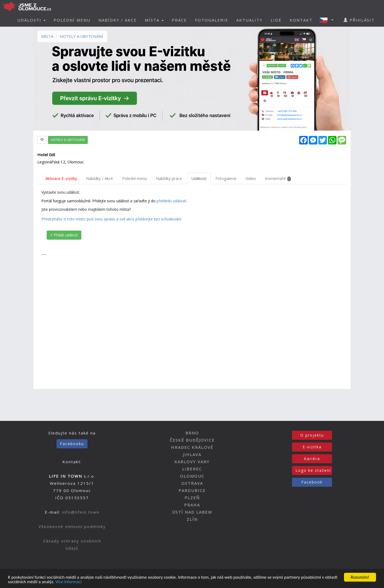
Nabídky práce (169, 178)
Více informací (69, 582)
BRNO (192, 433)
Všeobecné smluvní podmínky (72, 526)
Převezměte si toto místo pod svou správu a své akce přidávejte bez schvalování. (112, 219)
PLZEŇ (192, 498)
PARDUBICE (192, 490)
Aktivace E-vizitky (61, 178)
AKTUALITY (249, 20)
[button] (328, 20)
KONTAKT (301, 20)
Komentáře (278, 178)
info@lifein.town (81, 512)
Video (251, 178)
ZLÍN (192, 519)
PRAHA (192, 505)
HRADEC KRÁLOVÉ (192, 447)
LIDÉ (276, 20)
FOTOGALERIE (212, 20)
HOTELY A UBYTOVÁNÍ (81, 36)
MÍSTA (47, 36)
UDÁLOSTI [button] (31, 20)
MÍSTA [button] (154, 20)
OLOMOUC (192, 476)
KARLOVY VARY (192, 462)
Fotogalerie (226, 178)
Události (199, 178)
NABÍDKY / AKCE (118, 20)
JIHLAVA (192, 454)
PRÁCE (179, 20)
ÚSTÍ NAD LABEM (192, 512)
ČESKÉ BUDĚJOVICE (192, 440)
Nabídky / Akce (100, 178)
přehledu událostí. (172, 201)
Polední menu (135, 178)
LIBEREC (192, 469)
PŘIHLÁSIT (359, 20)
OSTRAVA (192, 483)
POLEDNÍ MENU (72, 20)
